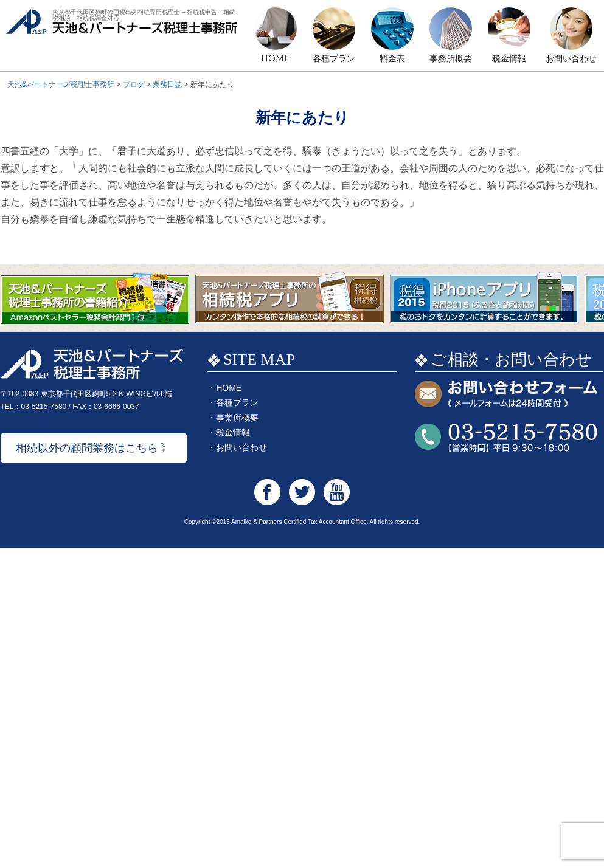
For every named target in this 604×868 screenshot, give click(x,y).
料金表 (392, 58)
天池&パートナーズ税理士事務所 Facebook (267, 492)
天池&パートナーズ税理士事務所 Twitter (302, 492)
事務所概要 (451, 58)
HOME (276, 58)
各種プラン (334, 58)
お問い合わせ (571, 58)
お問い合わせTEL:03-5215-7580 (506, 438)
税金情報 (509, 58)
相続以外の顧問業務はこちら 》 (94, 448)
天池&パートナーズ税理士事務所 (122, 36)
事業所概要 (237, 418)
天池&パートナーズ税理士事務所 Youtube (337, 492)
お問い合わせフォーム (506, 395)
